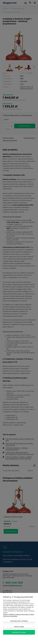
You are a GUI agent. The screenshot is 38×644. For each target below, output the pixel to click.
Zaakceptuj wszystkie (19, 632)
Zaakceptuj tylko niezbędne (19, 621)
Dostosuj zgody (19, 627)
